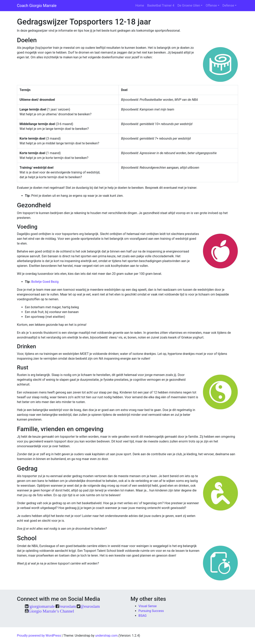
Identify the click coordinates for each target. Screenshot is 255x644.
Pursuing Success (151, 611)
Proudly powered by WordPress (39, 636)
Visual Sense (148, 606)
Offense (211, 5)
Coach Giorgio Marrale (37, 6)
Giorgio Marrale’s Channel (51, 611)
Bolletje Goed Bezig (45, 282)
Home (140, 5)
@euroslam (90, 606)
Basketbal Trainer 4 (161, 5)
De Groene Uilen (189, 5)
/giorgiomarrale (42, 606)
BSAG (143, 616)
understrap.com (106, 636)
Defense (228, 5)
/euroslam (68, 606)
